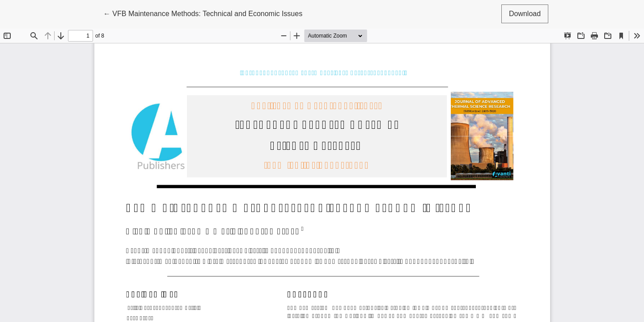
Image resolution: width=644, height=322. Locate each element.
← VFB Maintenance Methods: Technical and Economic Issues (203, 13)
